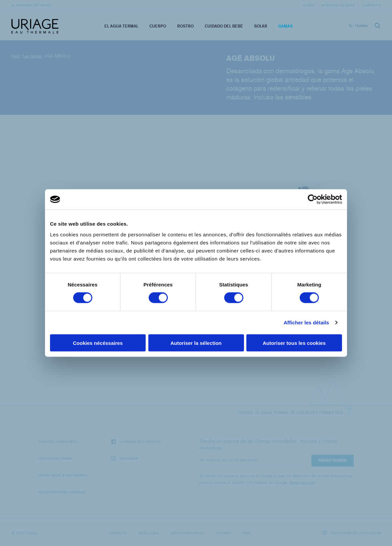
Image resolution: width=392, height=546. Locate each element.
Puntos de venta (340, 5)
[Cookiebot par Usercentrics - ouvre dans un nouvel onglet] (313, 199)
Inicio (16, 56)
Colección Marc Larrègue (62, 492)
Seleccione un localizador (352, 533)
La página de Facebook (136, 442)
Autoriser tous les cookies (294, 343)
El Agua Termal (121, 26)
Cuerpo (158, 26)
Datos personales (188, 533)
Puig (247, 533)
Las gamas (32, 56)
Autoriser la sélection (196, 343)
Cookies (224, 533)
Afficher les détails (306, 323)
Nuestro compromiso (58, 442)
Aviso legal (149, 533)
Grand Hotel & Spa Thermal (63, 475)
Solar (261, 26)
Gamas (285, 26)
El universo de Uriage (31, 5)
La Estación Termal (56, 458)
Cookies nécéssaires (98, 343)
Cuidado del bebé (224, 26)
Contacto (372, 5)
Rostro (185, 26)
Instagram (125, 459)
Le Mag (309, 5)
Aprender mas (302, 482)
